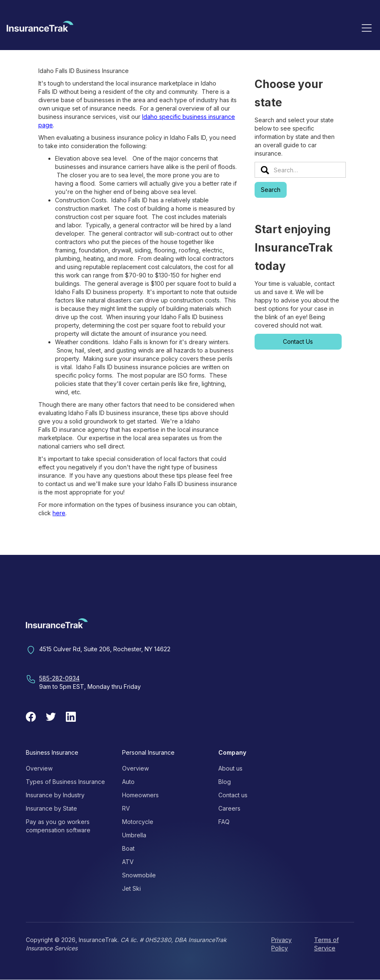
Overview (39, 768)
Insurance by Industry (55, 795)
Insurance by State (51, 808)
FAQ (224, 822)
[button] (367, 28)
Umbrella (134, 835)
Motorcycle (138, 822)
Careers (229, 808)
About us (230, 768)
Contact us (233, 795)
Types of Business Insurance (65, 782)
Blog (225, 782)
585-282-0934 (59, 678)
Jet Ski (131, 888)
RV (126, 808)
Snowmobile (139, 875)
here (59, 513)
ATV (128, 862)
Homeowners (140, 795)
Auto (128, 782)
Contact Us (298, 341)
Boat (128, 848)
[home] (40, 29)
